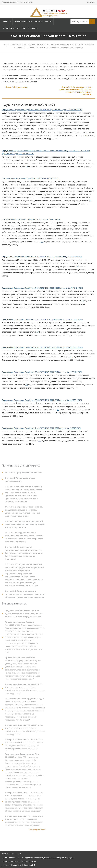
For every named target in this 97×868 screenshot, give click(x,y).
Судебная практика (23, 21)
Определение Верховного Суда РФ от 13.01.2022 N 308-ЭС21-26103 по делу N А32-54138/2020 (42, 347)
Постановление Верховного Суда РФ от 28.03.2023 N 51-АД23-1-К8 (31, 219)
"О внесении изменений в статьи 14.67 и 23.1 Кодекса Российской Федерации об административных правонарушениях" (24, 745)
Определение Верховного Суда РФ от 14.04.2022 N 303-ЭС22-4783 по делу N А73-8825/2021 (41, 428)
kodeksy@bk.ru (31, 861)
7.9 (86, 135)
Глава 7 (33, 48)
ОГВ (24, 28)
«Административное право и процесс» (58, 857)
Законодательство (43, 21)
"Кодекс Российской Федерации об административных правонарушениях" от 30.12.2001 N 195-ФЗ (49, 45)
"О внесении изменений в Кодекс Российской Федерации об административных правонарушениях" (25, 690)
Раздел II (21, 48)
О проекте (33, 28)
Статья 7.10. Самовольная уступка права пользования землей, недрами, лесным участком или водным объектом (75, 91)
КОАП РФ (7, 21)
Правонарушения (11, 28)
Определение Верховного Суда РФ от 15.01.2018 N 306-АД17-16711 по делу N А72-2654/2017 (42, 110)
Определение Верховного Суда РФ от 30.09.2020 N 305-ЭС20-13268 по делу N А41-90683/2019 (42, 319)
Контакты (91, 2)
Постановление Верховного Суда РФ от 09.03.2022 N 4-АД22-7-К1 (30, 178)
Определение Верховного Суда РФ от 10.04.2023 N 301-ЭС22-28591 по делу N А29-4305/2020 (42, 257)
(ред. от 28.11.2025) (24, 615)
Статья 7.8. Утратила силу (17, 87)
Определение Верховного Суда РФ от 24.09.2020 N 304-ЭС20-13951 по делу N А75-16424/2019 (42, 288)
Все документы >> (38, 831)
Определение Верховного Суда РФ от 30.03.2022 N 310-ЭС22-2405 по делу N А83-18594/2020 (42, 400)
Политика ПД (29, 865)
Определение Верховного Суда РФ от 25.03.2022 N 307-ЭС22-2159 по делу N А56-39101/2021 (42, 372)
